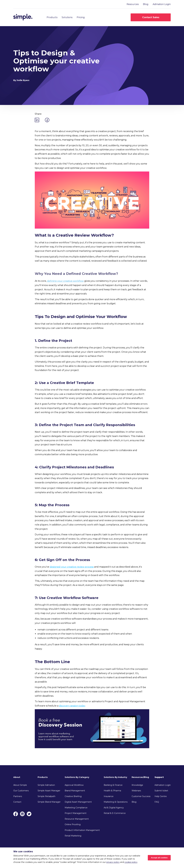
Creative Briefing (73, 796)
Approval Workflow (74, 785)
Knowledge (137, 785)
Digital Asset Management (78, 802)
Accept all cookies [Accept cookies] (159, 858)
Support (159, 777)
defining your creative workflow (65, 281)
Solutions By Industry (115, 777)
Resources (133, 4)
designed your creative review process (72, 567)
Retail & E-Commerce (115, 813)
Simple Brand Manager (49, 802)
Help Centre (161, 796)
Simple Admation (46, 785)
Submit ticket (161, 791)
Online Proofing (73, 824)
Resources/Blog (140, 777)
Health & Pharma (112, 791)
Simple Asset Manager (49, 791)
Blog (146, 4)
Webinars (136, 791)
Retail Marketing (73, 836)
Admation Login (162, 4)
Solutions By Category (77, 777)
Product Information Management (82, 830)
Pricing (81, 17)
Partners (18, 796)
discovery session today (72, 706)
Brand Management (75, 791)
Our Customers (21, 791)
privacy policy (113, 862)
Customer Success (141, 796)
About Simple (20, 785)
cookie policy (131, 862)
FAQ (157, 802)
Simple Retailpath (47, 796)
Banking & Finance (113, 785)
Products (52, 17)
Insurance (109, 796)
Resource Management (77, 819)
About (17, 777)
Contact (17, 802)
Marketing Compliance (76, 808)
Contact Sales (151, 17)
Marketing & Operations (116, 802)
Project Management (76, 813)
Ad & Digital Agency (114, 808)
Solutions (67, 17)
